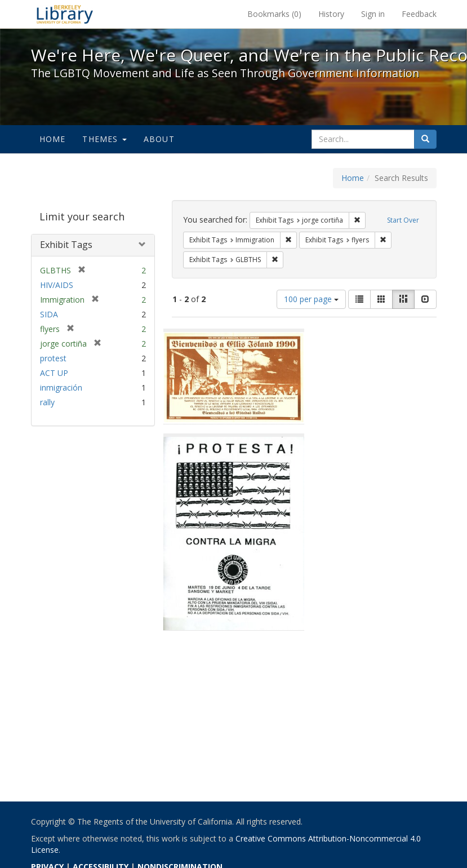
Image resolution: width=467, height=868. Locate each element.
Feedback (419, 14)
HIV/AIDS (57, 285)
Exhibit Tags (66, 245)
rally (47, 402)
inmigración (61, 387)
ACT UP (54, 373)
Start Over (403, 220)
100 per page (311, 299)
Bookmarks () (274, 14)
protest (53, 358)
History (331, 14)
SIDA (49, 314)
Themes (104, 139)
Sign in (373, 14)
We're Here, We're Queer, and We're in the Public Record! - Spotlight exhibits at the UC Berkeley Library (65, 14)
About (159, 139)
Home (53, 139)
